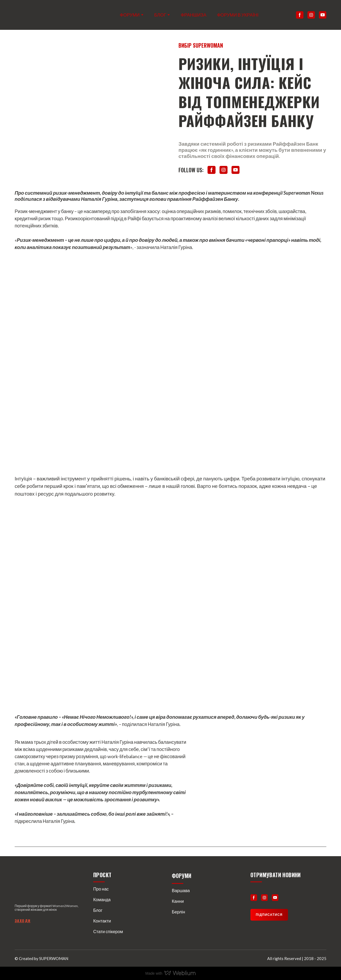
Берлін (178, 912)
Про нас (101, 889)
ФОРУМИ (130, 15)
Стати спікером (108, 931)
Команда (102, 899)
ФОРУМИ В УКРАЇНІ (238, 15)
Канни (178, 901)
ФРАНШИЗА (194, 15)
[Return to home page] (36, 15)
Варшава (181, 890)
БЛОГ (160, 15)
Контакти (102, 921)
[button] (300, 15)
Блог (98, 910)
